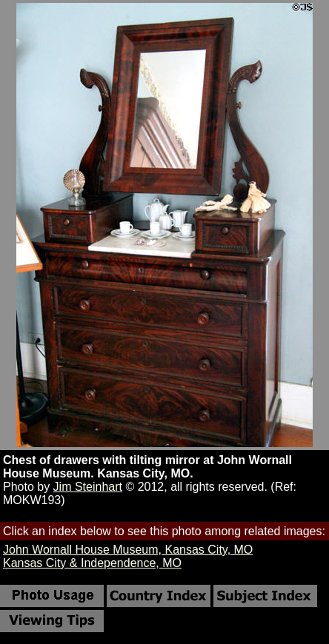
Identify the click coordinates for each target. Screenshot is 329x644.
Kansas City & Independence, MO (92, 563)
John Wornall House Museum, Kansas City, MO (128, 550)
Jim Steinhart (88, 487)
